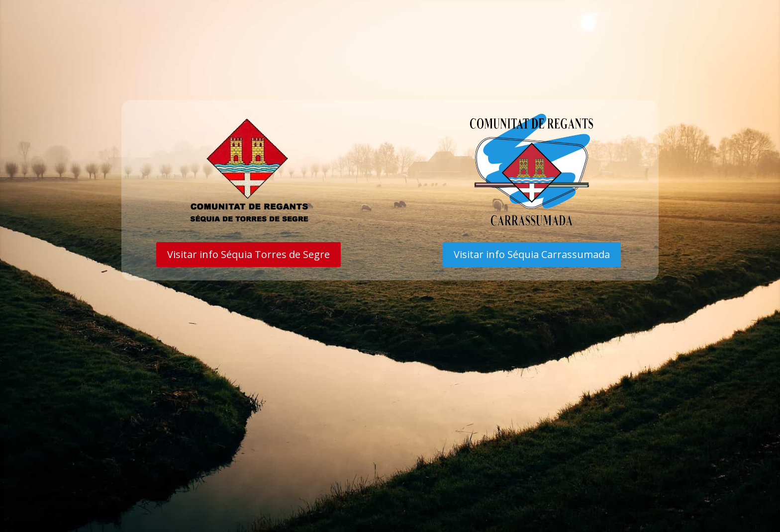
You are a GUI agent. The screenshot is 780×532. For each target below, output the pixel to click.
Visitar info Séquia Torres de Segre (248, 254)
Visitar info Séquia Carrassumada (532, 254)
